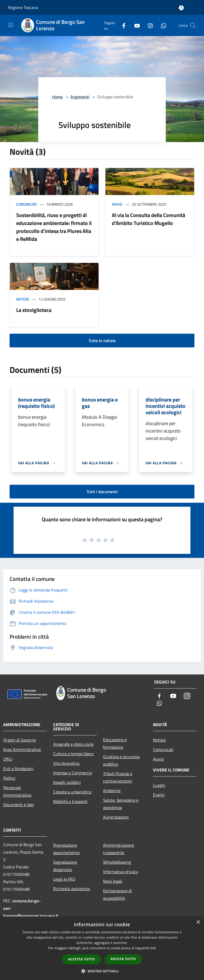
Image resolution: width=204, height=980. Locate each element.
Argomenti (80, 97)
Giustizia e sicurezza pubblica (121, 760)
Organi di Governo (20, 740)
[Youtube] (135, 25)
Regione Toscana (23, 7)
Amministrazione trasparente (118, 849)
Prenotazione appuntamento (66, 849)
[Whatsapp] (161, 25)
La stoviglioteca (34, 310)
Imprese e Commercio (73, 773)
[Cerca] (193, 25)
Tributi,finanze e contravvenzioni (118, 777)
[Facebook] (122, 25)
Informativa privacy (121, 872)
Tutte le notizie (102, 341)
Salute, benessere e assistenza (121, 804)
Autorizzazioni (116, 817)
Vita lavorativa (66, 763)
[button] (102, 971)
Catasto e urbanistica (72, 792)
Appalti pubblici (67, 782)
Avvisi (117, 204)
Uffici (8, 759)
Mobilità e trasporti (70, 801)
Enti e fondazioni (18, 769)
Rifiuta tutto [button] (123, 959)
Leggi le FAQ (64, 879)
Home (57, 97)
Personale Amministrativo (17, 791)
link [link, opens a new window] (153, 948)
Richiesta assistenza (71, 889)
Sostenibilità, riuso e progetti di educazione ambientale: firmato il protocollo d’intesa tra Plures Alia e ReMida (54, 227)
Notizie (23, 299)
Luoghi (159, 785)
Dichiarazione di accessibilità (117, 894)
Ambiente (112, 791)
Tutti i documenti (102, 492)
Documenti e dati (19, 805)
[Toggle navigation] (11, 25)
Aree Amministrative (22, 749)
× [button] (198, 922)
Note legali (113, 881)
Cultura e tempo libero (73, 754)
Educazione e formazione (115, 743)
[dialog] (102, 948)
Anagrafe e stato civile (73, 744)
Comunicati (27, 204)
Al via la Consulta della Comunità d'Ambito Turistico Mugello (148, 219)
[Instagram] (148, 25)
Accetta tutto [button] (82, 959)
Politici (9, 778)
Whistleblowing (117, 862)
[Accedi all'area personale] (181, 8)
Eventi (159, 795)
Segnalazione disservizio (65, 866)
